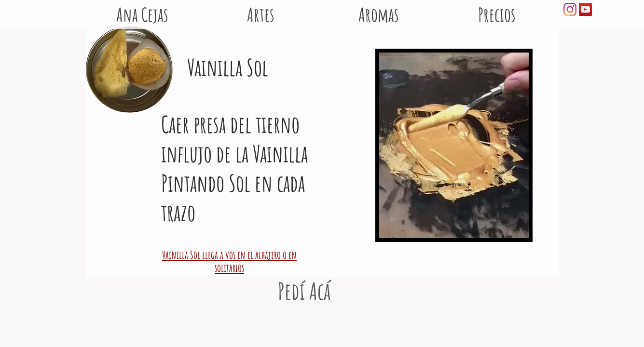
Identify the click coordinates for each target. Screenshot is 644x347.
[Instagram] (570, 9)
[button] (379, 9)
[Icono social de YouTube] (585, 9)
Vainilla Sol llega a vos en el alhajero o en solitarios (229, 261)
